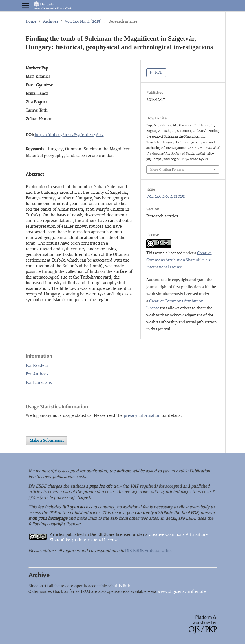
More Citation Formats (167, 169)
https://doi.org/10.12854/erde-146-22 (69, 135)
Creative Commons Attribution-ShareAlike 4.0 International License (179, 260)
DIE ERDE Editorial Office (149, 551)
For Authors (37, 374)
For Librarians (39, 383)
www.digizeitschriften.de (182, 592)
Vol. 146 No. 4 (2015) (83, 21)
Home (31, 21)
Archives (51, 21)
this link (122, 586)
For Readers (37, 366)
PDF (158, 73)
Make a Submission (47, 441)
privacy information (142, 416)
